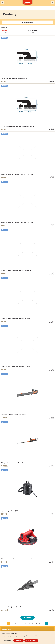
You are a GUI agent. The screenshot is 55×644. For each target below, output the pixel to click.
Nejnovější (4, 30)
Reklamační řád (6, 629)
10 (40, 624)
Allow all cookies (31, 641)
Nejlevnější (31, 33)
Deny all (18, 641)
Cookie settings (7, 641)
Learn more (28, 637)
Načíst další (28, 618)
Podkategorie (29, 22)
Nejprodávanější (32, 30)
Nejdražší (4, 33)
